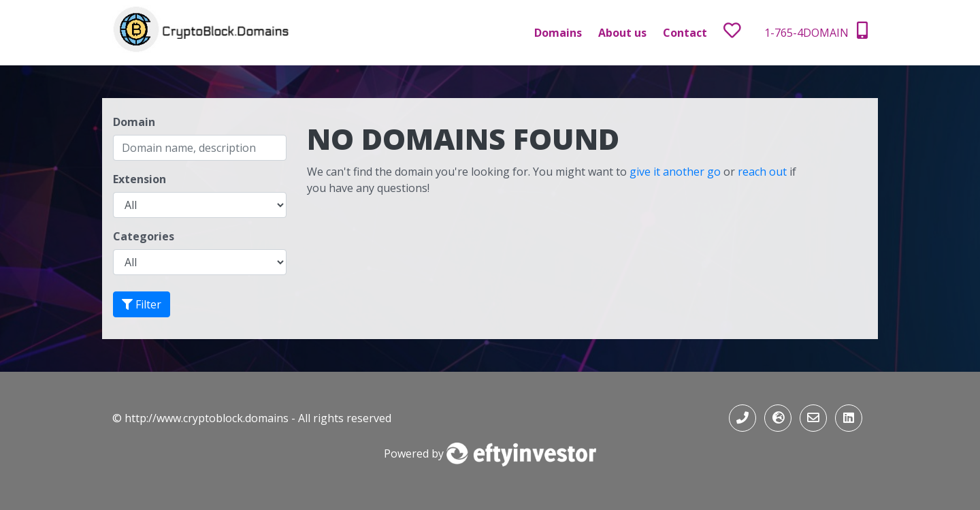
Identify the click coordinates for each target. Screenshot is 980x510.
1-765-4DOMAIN (816, 31)
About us (622, 33)
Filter (142, 304)
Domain (134, 122)
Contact (685, 33)
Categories (144, 236)
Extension (140, 179)
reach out (762, 172)
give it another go (675, 172)
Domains (558, 33)
